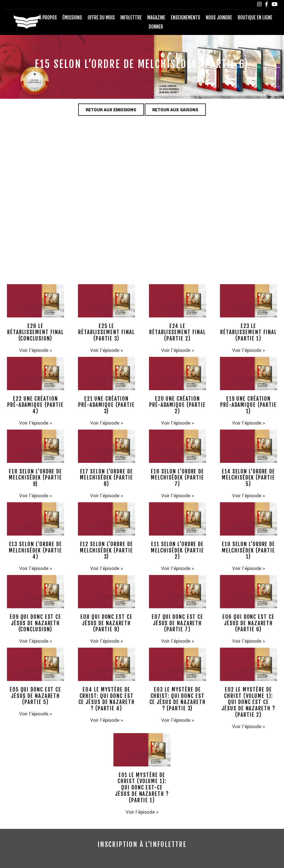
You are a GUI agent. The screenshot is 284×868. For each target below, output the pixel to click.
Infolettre (131, 18)
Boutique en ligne (255, 18)
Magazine (156, 18)
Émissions (72, 18)
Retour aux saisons (176, 110)
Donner (156, 27)
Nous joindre (219, 18)
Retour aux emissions (111, 110)
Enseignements (186, 18)
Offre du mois (101, 18)
